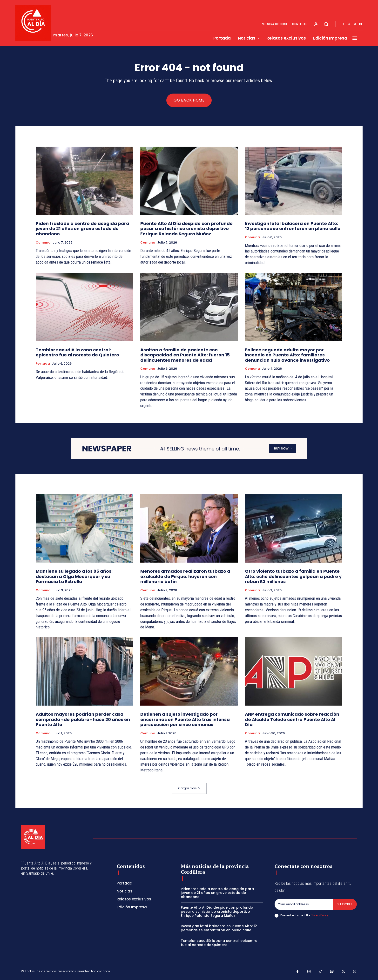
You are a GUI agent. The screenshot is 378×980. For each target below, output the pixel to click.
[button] (326, 24)
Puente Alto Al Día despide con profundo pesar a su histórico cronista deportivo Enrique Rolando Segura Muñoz (186, 229)
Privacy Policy (319, 915)
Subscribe (345, 904)
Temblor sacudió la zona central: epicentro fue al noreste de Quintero (77, 352)
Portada (43, 364)
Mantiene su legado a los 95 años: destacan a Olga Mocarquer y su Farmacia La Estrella (74, 576)
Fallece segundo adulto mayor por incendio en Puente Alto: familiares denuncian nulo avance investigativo (287, 355)
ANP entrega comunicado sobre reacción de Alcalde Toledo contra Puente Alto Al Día (292, 719)
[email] (304, 904)
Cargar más (189, 788)
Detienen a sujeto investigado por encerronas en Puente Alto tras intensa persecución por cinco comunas (185, 719)
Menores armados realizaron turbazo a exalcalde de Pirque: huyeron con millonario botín (185, 576)
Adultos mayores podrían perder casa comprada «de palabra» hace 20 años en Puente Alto (83, 719)
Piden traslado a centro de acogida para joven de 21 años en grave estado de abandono (82, 229)
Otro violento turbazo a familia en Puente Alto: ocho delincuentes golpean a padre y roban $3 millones (293, 576)
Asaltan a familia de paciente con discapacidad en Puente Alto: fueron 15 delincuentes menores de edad (185, 355)
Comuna (43, 243)
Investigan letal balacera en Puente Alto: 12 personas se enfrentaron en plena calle (293, 226)
